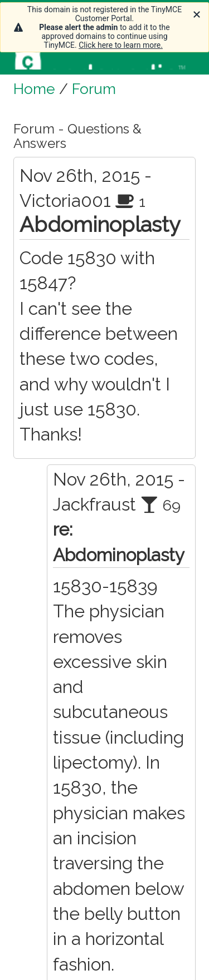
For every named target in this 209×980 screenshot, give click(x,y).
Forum (94, 89)
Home (34, 89)
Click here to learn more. (121, 45)
